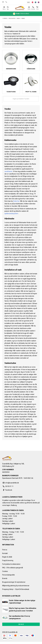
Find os (5, 550)
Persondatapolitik (8, 575)
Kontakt (5, 553)
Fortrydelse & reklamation (11, 564)
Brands (5, 578)
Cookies (5, 571)
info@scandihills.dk (3, 2)
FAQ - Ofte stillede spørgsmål (13, 568)
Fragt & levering (8, 560)
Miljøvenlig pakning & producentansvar (16, 586)
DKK (29, 2)
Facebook (7, 490)
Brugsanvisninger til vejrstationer (14, 582)
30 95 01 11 (6, 2)
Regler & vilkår (7, 557)
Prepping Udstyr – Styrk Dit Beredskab (16, 589)
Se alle (21, 624)
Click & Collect (21, 14)
